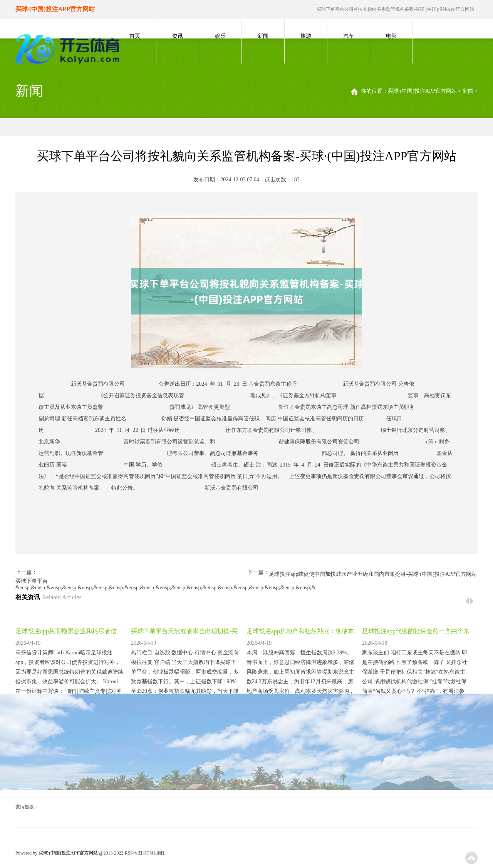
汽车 (349, 36)
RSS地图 (133, 853)
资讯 (178, 36)
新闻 (263, 36)
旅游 (306, 36)
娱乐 (220, 36)
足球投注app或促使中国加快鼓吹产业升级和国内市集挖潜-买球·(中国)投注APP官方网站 (373, 574)
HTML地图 (154, 853)
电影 (391, 36)
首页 (135, 36)
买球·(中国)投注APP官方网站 (422, 91)
